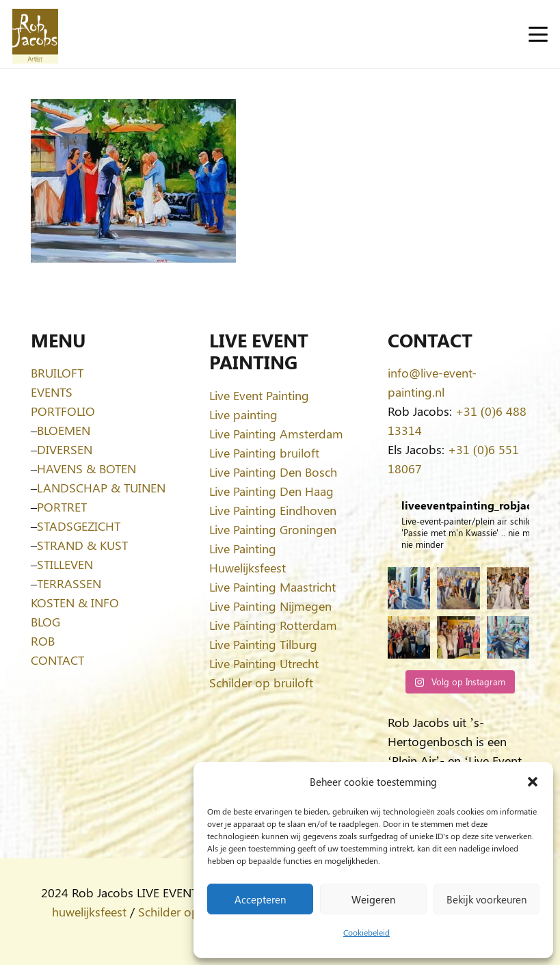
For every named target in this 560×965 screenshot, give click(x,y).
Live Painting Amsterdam (276, 434)
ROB (43, 641)
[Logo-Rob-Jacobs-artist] (35, 35)
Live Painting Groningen (273, 529)
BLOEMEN (64, 430)
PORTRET (62, 507)
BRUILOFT (57, 373)
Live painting (243, 414)
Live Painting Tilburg (263, 644)
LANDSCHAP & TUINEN (101, 488)
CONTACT (57, 660)
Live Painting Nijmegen (270, 606)
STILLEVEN (65, 564)
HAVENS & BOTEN (86, 468)
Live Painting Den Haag (271, 491)
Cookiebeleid (366, 932)
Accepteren (260, 899)
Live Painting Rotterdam (273, 625)
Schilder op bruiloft (261, 683)
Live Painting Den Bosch (273, 472)
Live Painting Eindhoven (273, 510)
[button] (533, 782)
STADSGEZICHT (79, 526)
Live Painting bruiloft (264, 453)
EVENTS (52, 392)
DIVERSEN (65, 449)
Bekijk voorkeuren (486, 899)
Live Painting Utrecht (264, 663)
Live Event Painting (259, 395)
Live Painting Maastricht (272, 587)
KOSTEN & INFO (75, 603)
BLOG (45, 622)
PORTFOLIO (63, 411)
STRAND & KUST (82, 545)
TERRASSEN (69, 583)
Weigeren (373, 899)
